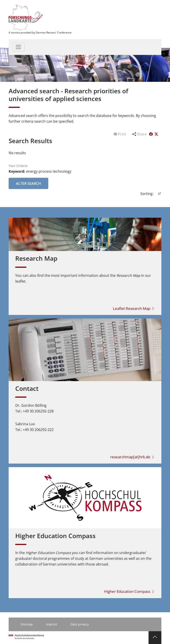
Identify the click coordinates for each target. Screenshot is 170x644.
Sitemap (27, 624)
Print (120, 134)
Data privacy (80, 624)
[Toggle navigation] (18, 47)
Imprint (52, 624)
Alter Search (28, 183)
